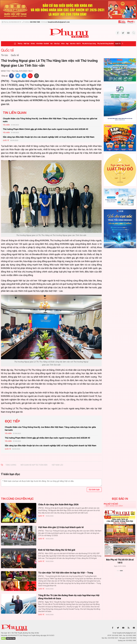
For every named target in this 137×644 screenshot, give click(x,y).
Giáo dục (57, 44)
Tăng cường (11, 465)
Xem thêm (120, 575)
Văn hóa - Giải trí (75, 44)
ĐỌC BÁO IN (120, 499)
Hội (51, 44)
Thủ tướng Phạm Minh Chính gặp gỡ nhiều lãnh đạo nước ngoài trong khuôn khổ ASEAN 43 (46, 129)
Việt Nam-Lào (57, 465)
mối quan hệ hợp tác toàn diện (34, 465)
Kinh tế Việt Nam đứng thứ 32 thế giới (57, 550)
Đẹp (67, 44)
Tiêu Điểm (6, 125)
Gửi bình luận (94, 490)
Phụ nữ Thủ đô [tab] (111, 504)
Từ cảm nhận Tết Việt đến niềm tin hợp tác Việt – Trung (66, 573)
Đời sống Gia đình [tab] (114, 506)
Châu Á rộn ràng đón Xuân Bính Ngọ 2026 (58, 504)
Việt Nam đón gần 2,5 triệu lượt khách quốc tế (61, 527)
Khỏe (63, 44)
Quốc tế (118, 44)
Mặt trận (26, 44)
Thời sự (20, 44)
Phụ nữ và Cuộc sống (89, 44)
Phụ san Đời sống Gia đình (105, 44)
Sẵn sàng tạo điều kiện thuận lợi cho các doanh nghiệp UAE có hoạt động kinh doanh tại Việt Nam (49, 137)
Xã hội (33, 44)
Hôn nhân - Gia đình (43, 44)
